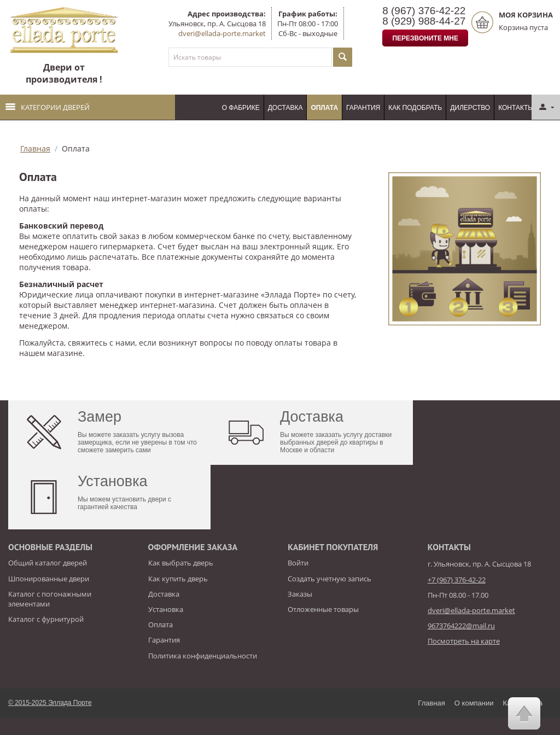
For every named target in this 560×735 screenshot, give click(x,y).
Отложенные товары (323, 609)
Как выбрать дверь (181, 563)
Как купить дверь (178, 579)
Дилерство (470, 108)
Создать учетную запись (329, 579)
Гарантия (363, 108)
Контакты (516, 108)
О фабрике (241, 108)
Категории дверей (48, 107)
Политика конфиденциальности (203, 656)
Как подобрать (415, 108)
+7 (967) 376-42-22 (457, 580)
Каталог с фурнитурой (46, 619)
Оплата (324, 108)
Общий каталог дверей (48, 563)
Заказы (300, 594)
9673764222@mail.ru (461, 626)
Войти (298, 563)
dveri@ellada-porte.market (222, 33)
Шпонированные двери (49, 579)
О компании (474, 703)
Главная (35, 148)
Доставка (285, 108)
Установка (166, 609)
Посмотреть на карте (464, 641)
